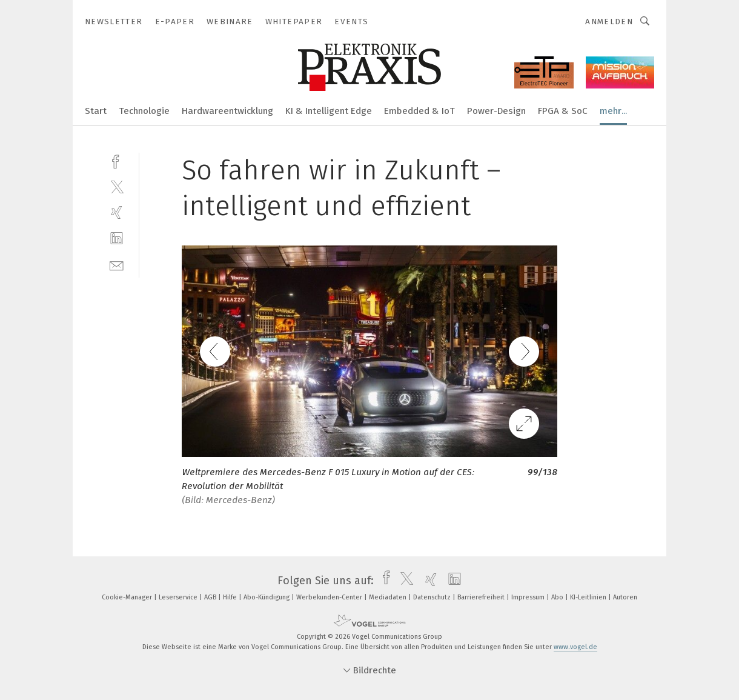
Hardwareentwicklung (227, 111)
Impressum (529, 597)
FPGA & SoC (563, 111)
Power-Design (496, 111)
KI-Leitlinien (589, 597)
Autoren (625, 597)
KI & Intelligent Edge (329, 111)
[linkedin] (117, 238)
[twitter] (117, 186)
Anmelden (609, 22)
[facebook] (117, 160)
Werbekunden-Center (330, 597)
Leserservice (179, 597)
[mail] (117, 265)
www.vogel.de (575, 647)
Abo (558, 597)
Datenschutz (433, 597)
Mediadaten (389, 597)
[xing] (117, 212)
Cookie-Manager (128, 597)
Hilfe (231, 597)
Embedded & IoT (419, 111)
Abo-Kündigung (267, 597)
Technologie (144, 111)
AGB (211, 597)
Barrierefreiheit (482, 597)
